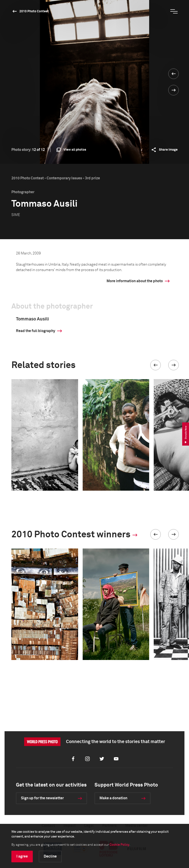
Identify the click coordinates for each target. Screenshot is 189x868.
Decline (50, 856)
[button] (156, 365)
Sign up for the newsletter (42, 798)
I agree (22, 856)
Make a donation (113, 798)
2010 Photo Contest (34, 11)
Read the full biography (36, 331)
